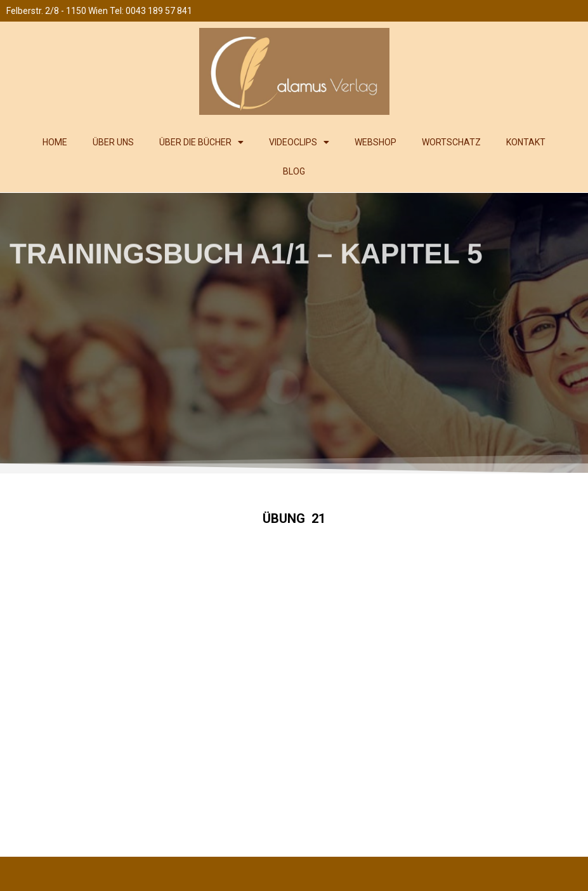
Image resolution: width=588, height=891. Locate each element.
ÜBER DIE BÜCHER (201, 142)
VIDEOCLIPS (299, 142)
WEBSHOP (376, 142)
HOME (55, 142)
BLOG (294, 171)
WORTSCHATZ (451, 142)
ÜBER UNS (113, 142)
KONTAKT (526, 142)
